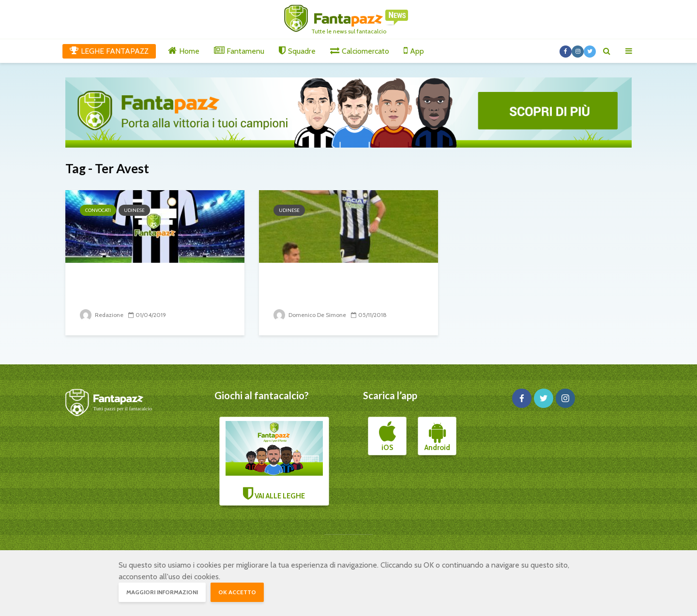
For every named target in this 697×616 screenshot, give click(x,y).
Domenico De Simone (310, 315)
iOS (387, 436)
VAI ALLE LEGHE (274, 461)
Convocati (98, 210)
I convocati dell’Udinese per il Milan (150, 288)
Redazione (102, 315)
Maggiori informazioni (162, 592)
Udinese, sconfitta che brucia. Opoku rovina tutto (343, 288)
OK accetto (237, 592)
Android (437, 436)
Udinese (134, 210)
